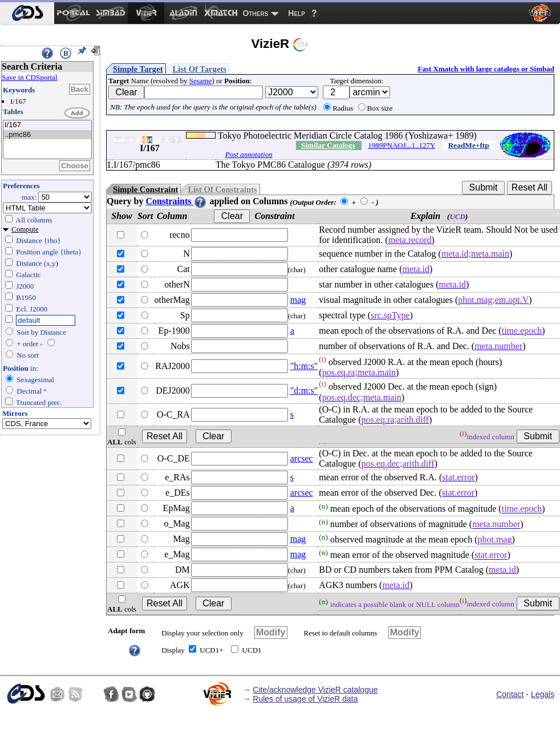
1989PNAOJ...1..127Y (401, 145)
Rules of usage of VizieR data (305, 699)
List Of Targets (200, 69)
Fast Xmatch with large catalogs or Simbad (486, 69)
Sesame (201, 81)
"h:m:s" (304, 366)
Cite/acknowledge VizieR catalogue (315, 690)
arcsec (302, 458)
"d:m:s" (304, 390)
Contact (510, 694)
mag (298, 300)
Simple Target (138, 69)
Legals (543, 694)
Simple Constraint (145, 189)
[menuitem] (27, 13)
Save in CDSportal (30, 77)
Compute (25, 229)
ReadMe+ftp (469, 145)
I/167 (47, 125)
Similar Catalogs (328, 145)
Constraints (176, 201)
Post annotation (249, 154)
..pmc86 (47, 135)
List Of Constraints (222, 189)
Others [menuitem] (256, 13)
